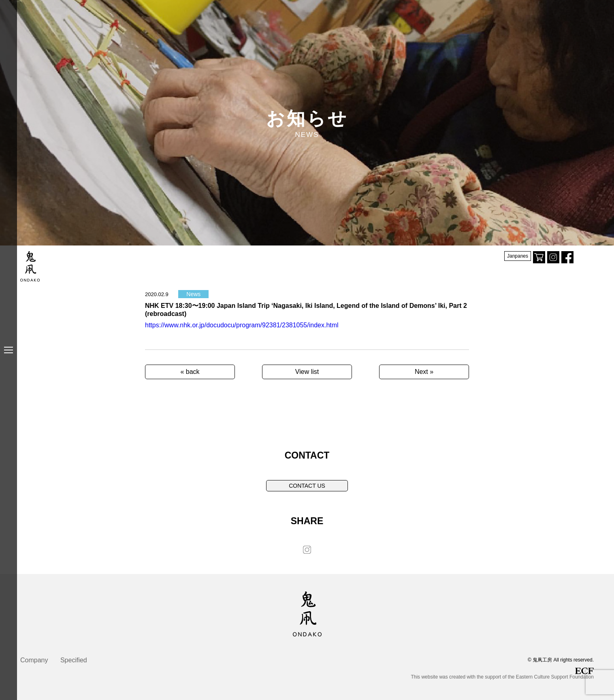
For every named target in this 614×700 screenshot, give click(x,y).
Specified (74, 660)
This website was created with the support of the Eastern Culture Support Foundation (502, 674)
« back (190, 372)
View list (307, 372)
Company (34, 660)
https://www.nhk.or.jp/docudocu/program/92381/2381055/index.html (242, 325)
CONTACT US (307, 486)
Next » (424, 372)
